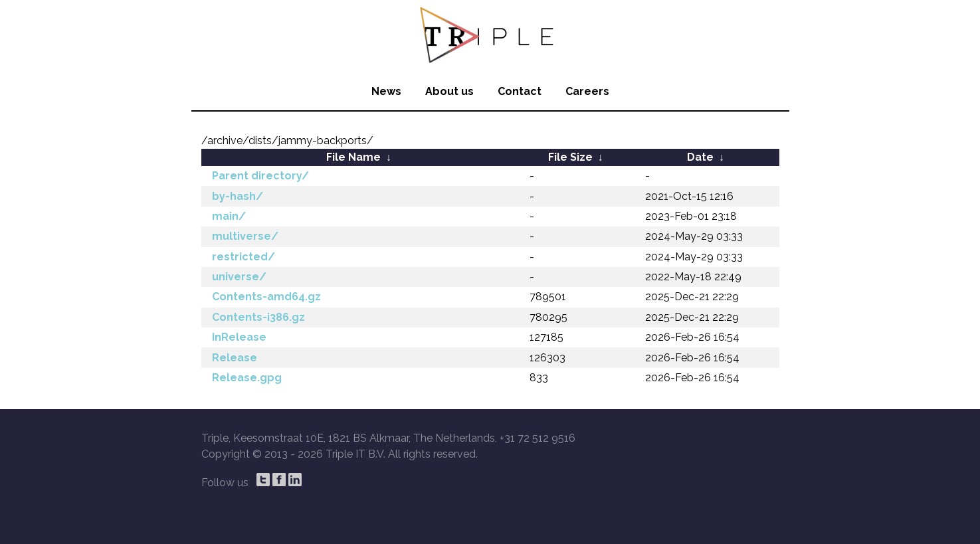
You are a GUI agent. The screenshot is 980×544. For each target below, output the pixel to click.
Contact (520, 91)
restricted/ (244, 257)
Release (235, 358)
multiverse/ (245, 236)
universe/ (239, 277)
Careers (587, 91)
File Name (353, 157)
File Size (570, 157)
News (386, 91)
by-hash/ (238, 196)
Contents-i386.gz (258, 317)
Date (700, 157)
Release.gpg (247, 378)
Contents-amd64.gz (266, 297)
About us (449, 91)
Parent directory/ (260, 176)
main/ (229, 216)
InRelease (239, 337)
